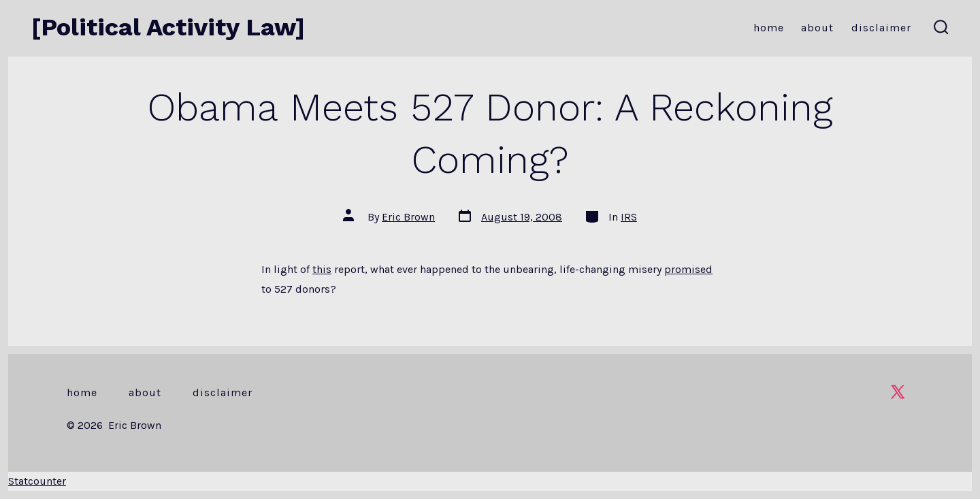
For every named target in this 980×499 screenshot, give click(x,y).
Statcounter (37, 481)
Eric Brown (408, 217)
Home (769, 28)
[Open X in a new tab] (898, 392)
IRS (629, 217)
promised (688, 269)
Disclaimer (881, 28)
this (322, 269)
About (817, 28)
